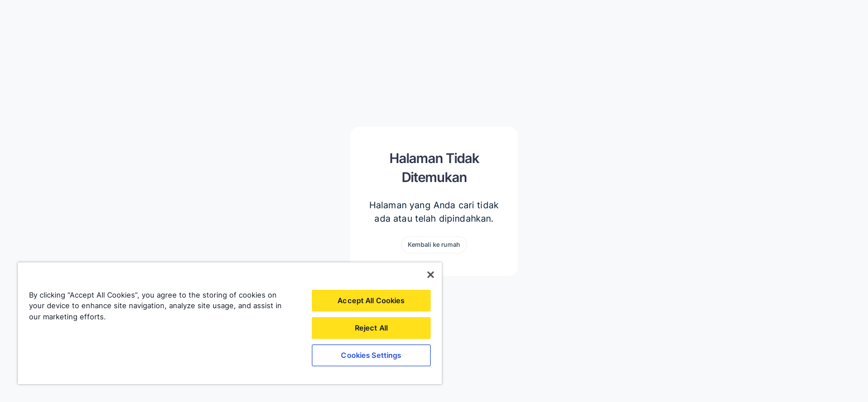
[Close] (431, 275)
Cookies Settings (371, 355)
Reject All (371, 328)
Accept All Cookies (371, 300)
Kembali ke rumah (434, 245)
